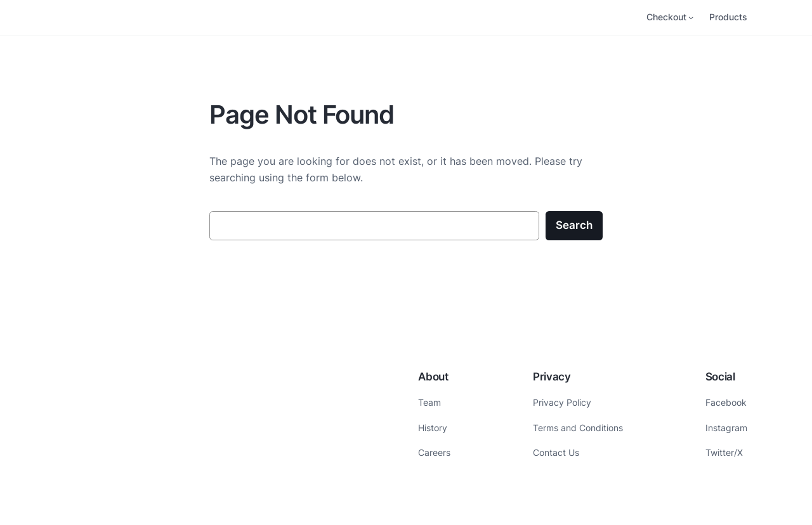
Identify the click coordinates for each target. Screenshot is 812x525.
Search (574, 225)
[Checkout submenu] (691, 17)
